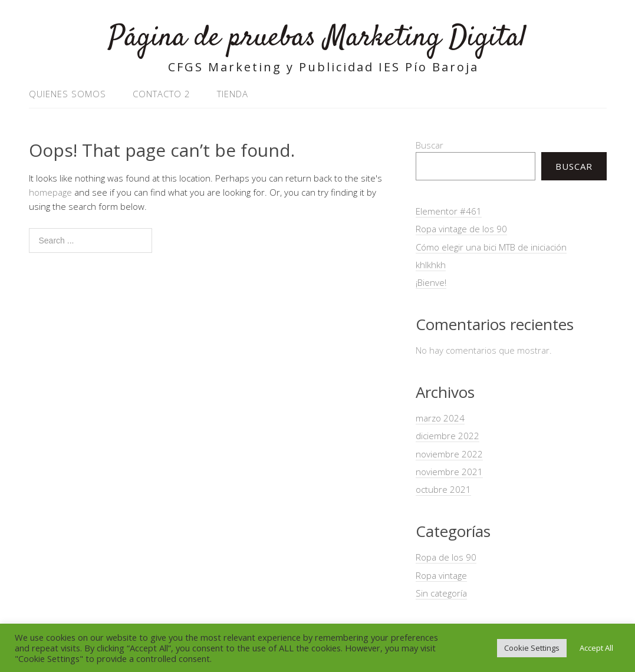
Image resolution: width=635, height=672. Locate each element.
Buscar (430, 145)
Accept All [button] (596, 648)
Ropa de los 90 (446, 557)
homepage (50, 192)
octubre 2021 (443, 489)
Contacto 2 (162, 94)
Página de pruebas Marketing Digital (318, 38)
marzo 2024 (440, 418)
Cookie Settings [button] (532, 648)
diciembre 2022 (448, 436)
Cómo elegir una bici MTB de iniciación (491, 247)
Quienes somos (68, 94)
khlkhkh (431, 265)
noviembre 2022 (449, 454)
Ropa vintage (441, 575)
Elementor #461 (449, 211)
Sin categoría (441, 593)
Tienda (233, 94)
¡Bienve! (431, 282)
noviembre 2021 (449, 472)
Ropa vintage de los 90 (461, 229)
